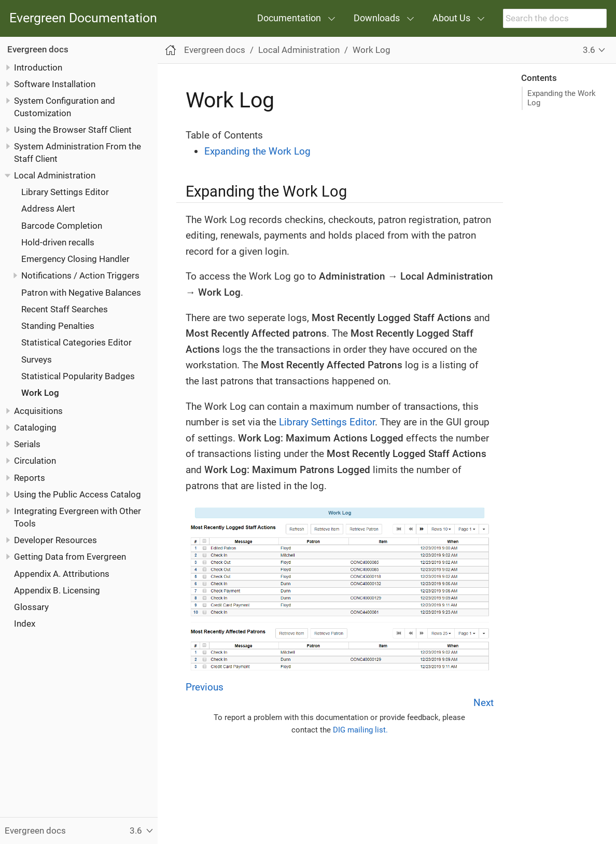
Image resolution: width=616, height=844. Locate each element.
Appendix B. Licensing (57, 590)
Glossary (31, 607)
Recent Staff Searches (65, 309)
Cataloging (35, 427)
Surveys (37, 359)
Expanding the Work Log (562, 98)
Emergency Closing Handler (75, 259)
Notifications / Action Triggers (80, 275)
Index (25, 624)
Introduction (38, 67)
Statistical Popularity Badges (78, 376)
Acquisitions (38, 411)
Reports (30, 478)
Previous (205, 687)
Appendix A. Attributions (62, 574)
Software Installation (55, 84)
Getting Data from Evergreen (70, 557)
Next (484, 703)
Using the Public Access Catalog (78, 494)
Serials (27, 444)
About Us (451, 18)
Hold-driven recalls (58, 242)
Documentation (289, 18)
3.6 (589, 50)
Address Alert (48, 209)
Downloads (377, 18)
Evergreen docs (38, 49)
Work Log (40, 393)
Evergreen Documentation (83, 18)
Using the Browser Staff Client (73, 130)
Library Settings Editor (65, 192)
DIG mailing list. (360, 730)
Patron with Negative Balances (81, 293)
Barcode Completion (62, 226)
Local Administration (55, 175)
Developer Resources (55, 540)
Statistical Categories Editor (76, 342)
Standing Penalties (58, 326)
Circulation (35, 461)
